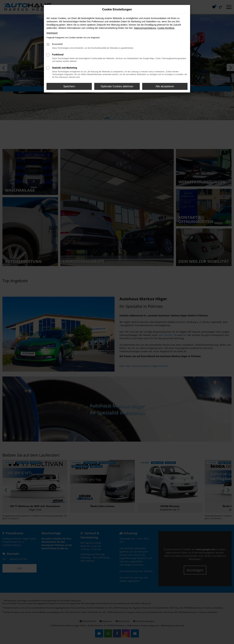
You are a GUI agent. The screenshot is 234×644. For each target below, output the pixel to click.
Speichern (69, 86)
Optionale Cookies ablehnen (117, 86)
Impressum (52, 33)
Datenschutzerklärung (145, 28)
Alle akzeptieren (165, 86)
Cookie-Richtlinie (166, 28)
